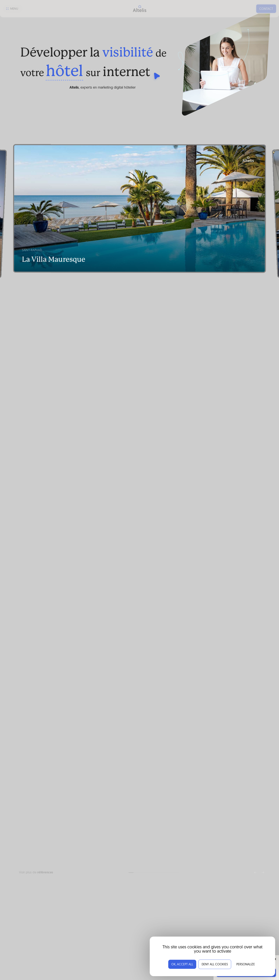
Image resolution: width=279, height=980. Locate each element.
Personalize (246, 965)
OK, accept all (182, 965)
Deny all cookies (215, 965)
